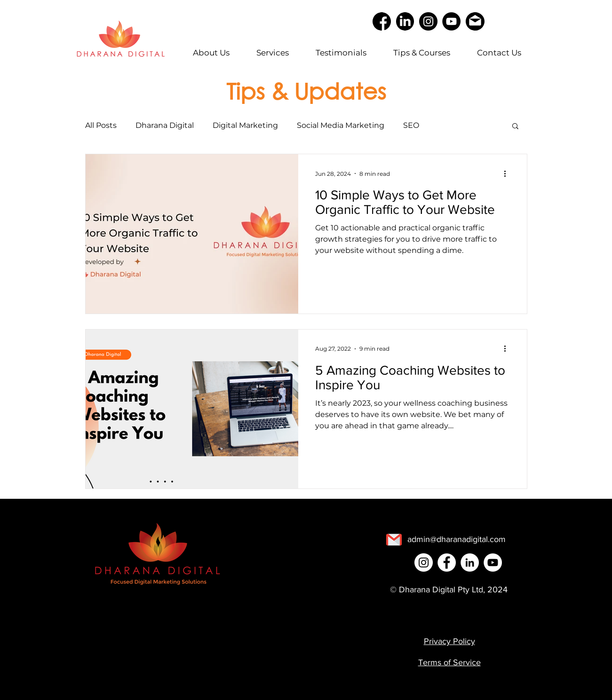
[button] (515, 127)
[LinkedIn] (470, 562)
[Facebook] (447, 562)
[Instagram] (428, 21)
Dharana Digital (165, 125)
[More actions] (509, 173)
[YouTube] (451, 21)
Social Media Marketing (341, 125)
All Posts (101, 125)
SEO (411, 125)
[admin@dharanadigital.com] (457, 539)
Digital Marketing (245, 125)
